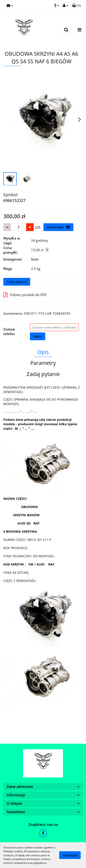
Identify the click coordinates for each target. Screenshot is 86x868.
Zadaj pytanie (17, 282)
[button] (76, 6)
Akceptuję (70, 855)
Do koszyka (58, 227)
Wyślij (38, 336)
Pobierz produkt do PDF (25, 295)
